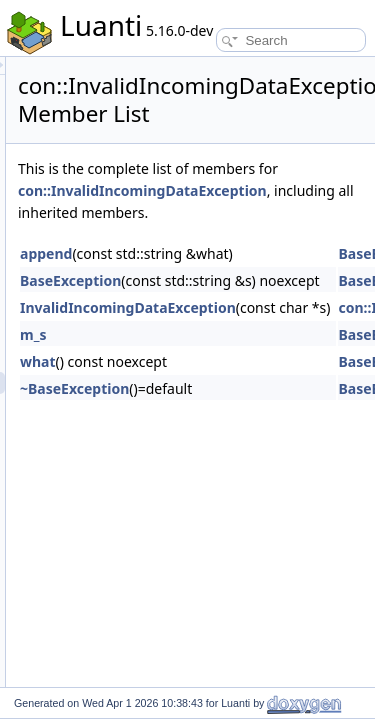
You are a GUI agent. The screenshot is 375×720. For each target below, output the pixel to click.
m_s (146, 356)
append (159, 275)
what (151, 383)
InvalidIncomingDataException (241, 329)
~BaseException (187, 410)
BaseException (183, 302)
